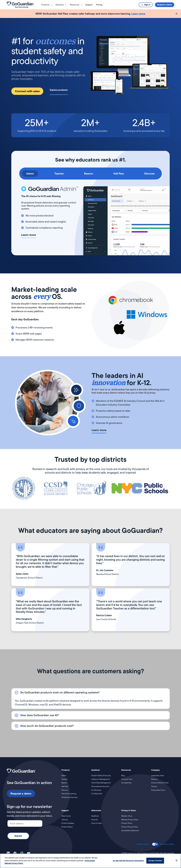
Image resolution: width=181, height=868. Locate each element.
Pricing (99, 5)
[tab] (30, 174)
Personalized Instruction (100, 786)
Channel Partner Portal (160, 783)
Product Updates (68, 823)
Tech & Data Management (101, 783)
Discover (65, 790)
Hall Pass (65, 786)
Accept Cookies (155, 861)
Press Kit (95, 820)
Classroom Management (101, 779)
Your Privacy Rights (167, 844)
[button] (47, 5)
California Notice (143, 844)
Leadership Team (158, 776)
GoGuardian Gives (158, 790)
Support (89, 5)
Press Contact (97, 823)
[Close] (176, 860)
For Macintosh (97, 794)
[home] (24, 5)
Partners (154, 779)
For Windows (96, 790)
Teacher (65, 779)
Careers (154, 786)
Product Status (67, 827)
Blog (123, 776)
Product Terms (127, 823)
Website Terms (127, 816)
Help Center (66, 816)
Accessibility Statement (130, 831)
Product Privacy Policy (130, 827)
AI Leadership (126, 783)
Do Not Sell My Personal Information (128, 861)
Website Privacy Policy (130, 820)
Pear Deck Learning (69, 794)
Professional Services (70, 797)
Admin (64, 776)
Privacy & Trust (127, 779)
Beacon (64, 783)
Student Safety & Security (101, 776)
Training (65, 820)
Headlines (95, 816)
